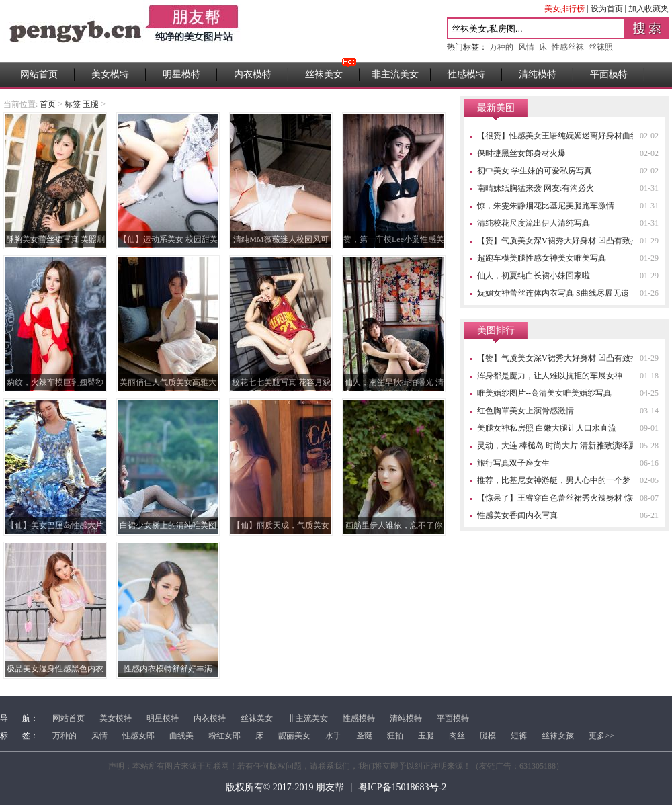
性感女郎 (138, 736)
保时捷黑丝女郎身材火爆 (521, 153)
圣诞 (364, 736)
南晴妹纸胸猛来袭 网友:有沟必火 (536, 188)
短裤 (519, 736)
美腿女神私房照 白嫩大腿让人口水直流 (547, 428)
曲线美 (181, 736)
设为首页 (607, 9)
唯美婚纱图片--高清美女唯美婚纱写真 (544, 393)
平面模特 (609, 74)
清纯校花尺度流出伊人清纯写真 (534, 223)
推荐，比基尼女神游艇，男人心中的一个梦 (554, 480)
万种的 (501, 47)
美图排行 (496, 330)
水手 (333, 736)
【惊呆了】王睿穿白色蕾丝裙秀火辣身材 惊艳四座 (567, 498)
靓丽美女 (294, 736)
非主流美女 (395, 74)
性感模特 (466, 74)
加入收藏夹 (648, 9)
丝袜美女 (324, 74)
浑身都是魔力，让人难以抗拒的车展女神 (550, 376)
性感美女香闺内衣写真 (517, 515)
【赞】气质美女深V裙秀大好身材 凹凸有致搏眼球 (566, 241)
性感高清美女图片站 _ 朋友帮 (124, 31)
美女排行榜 (564, 9)
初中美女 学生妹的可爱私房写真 (535, 171)
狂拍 (395, 736)
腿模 (488, 736)
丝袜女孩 (558, 736)
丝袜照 (601, 47)
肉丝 (457, 736)
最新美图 (496, 108)
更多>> (601, 736)
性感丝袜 (568, 47)
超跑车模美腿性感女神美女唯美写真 (542, 258)
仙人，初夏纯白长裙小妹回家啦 (534, 276)
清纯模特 (538, 74)
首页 (48, 104)
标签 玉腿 (82, 104)
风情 (526, 47)
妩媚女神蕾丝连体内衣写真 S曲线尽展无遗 (553, 293)
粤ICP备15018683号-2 (402, 787)
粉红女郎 (224, 736)
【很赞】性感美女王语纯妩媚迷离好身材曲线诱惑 (566, 136)
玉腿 (426, 736)
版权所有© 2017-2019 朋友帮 (285, 787)
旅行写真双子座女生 (513, 463)
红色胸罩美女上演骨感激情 (526, 411)
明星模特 (181, 74)
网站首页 (39, 74)
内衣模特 (253, 74)
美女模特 (110, 74)
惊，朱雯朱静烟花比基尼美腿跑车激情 (546, 206)
